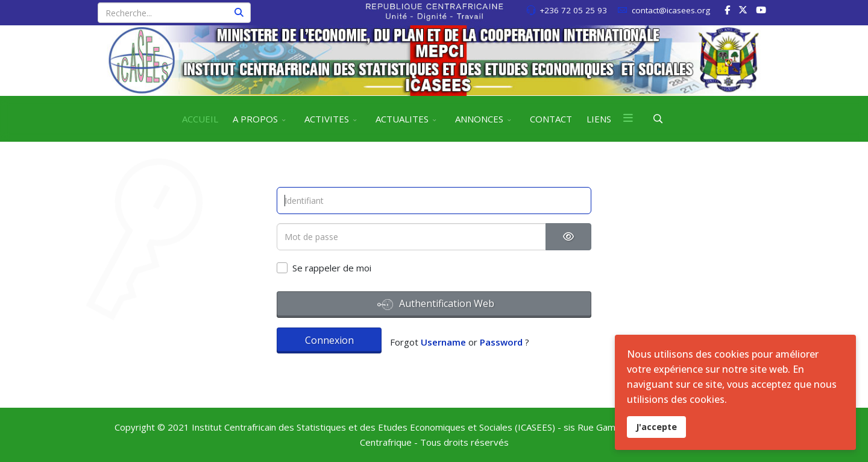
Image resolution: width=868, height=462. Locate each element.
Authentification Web (436, 305)
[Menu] (628, 119)
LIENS (599, 119)
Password (501, 342)
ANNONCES (479, 119)
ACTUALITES (402, 119)
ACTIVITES (327, 119)
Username (443, 342)
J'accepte (656, 427)
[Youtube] (761, 10)
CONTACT (551, 119)
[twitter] (743, 10)
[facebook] (727, 10)
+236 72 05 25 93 (573, 10)
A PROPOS (255, 119)
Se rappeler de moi (332, 268)
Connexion (329, 340)
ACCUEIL (200, 119)
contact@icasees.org (671, 10)
